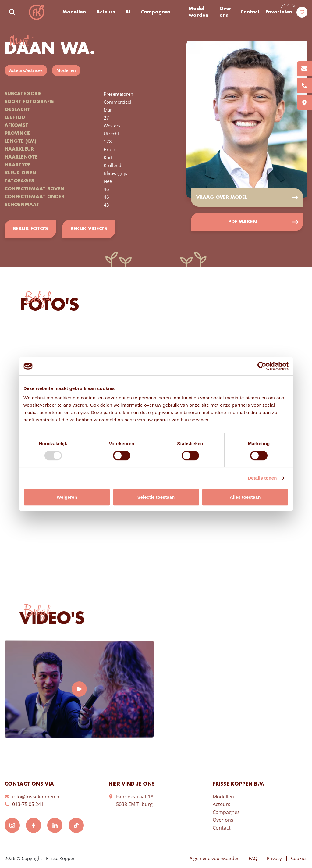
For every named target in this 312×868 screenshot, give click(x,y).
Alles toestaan (245, 497)
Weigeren (67, 497)
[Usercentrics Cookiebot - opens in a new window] (262, 366)
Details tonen (262, 478)
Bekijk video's (89, 229)
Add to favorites (294, 54)
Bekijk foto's (30, 229)
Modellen (74, 12)
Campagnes (156, 12)
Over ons (225, 12)
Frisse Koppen (37, 12)
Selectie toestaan (156, 497)
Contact (250, 12)
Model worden (199, 12)
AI (128, 12)
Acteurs (106, 12)
